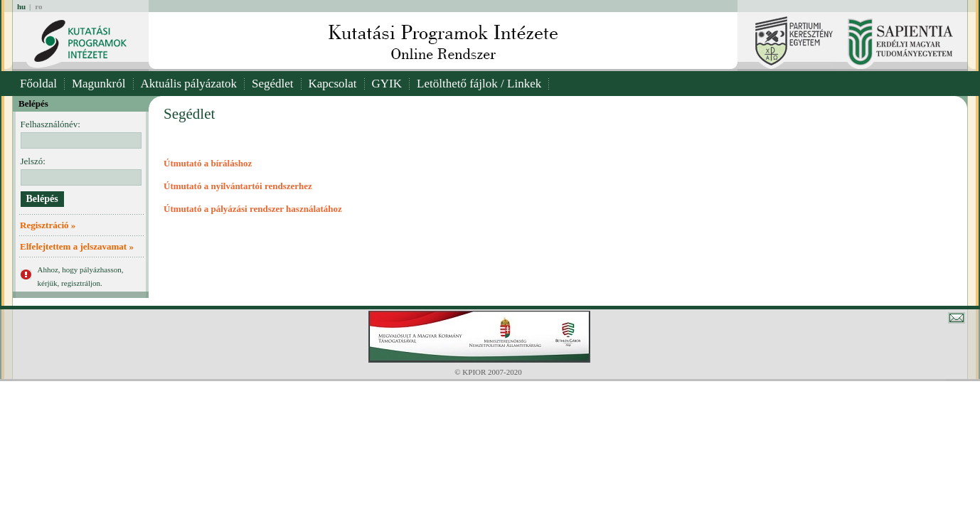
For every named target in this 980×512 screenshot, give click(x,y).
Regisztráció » (48, 225)
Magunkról (99, 84)
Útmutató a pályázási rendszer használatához (253, 209)
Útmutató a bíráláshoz (208, 163)
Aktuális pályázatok (189, 84)
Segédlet (273, 84)
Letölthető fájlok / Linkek (479, 84)
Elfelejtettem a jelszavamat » (77, 246)
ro (38, 6)
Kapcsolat (333, 84)
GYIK (387, 84)
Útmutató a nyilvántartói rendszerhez (238, 186)
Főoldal (38, 84)
